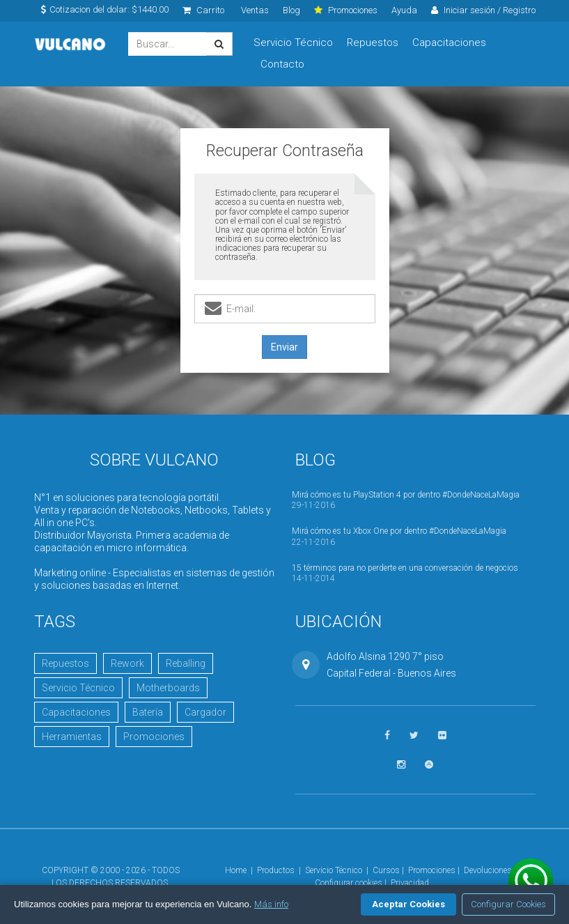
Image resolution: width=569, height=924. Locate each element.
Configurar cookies (349, 883)
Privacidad (410, 883)
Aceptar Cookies (408, 904)
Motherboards (168, 688)
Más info (271, 904)
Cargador (205, 712)
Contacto (282, 64)
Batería (148, 712)
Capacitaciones (449, 43)
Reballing (186, 663)
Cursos (386, 870)
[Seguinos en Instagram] (401, 765)
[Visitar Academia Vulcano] (429, 765)
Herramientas (72, 737)
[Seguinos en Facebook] (387, 736)
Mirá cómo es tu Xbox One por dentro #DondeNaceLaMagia (399, 531)
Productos (276, 870)
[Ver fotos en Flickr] (442, 736)
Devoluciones (488, 870)
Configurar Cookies (508, 904)
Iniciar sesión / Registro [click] (483, 10)
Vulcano (71, 44)
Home (236, 870)
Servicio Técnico (293, 43)
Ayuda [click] (404, 10)
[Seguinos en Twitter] (414, 736)
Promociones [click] (346, 10)
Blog (291, 10)
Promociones (154, 737)
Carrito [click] (203, 10)
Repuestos (373, 43)
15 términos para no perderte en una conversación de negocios (405, 568)
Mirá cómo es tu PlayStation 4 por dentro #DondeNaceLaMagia (406, 495)
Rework (127, 663)
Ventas (255, 10)
